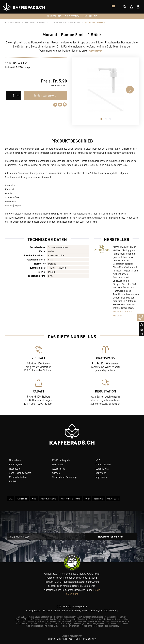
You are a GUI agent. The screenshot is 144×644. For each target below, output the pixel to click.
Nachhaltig (15, 469)
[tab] (125, 7)
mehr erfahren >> (97, 51)
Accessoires (59, 469)
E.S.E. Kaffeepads (61, 460)
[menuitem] (131, 7)
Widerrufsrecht (103, 464)
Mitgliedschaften (18, 477)
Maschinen (58, 464)
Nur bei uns (15, 460)
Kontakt (13, 481)
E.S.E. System (16, 464)
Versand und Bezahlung (64, 477)
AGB (98, 460)
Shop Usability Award (20, 473)
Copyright (101, 473)
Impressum (101, 477)
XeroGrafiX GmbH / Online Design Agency (72, 639)
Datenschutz (102, 469)
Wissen (56, 473)
